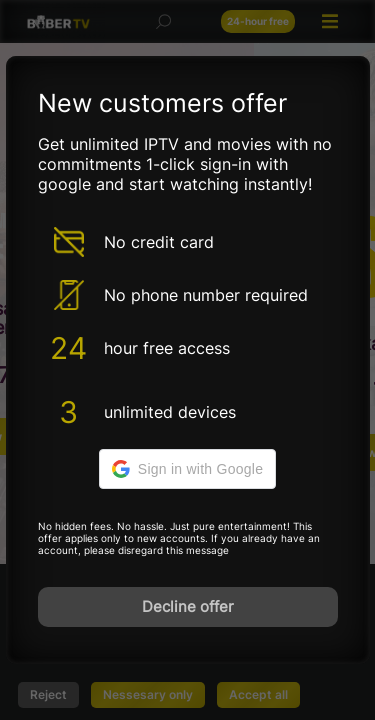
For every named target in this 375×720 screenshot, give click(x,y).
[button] (187, 469)
